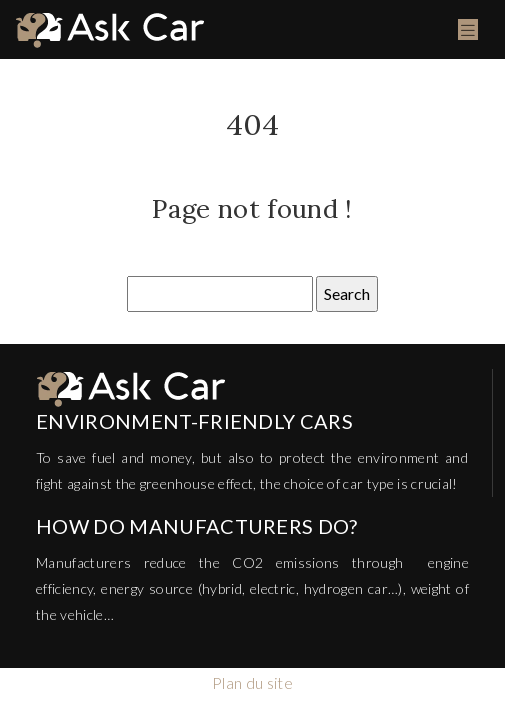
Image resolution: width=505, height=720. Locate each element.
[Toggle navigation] (468, 29)
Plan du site (252, 682)
